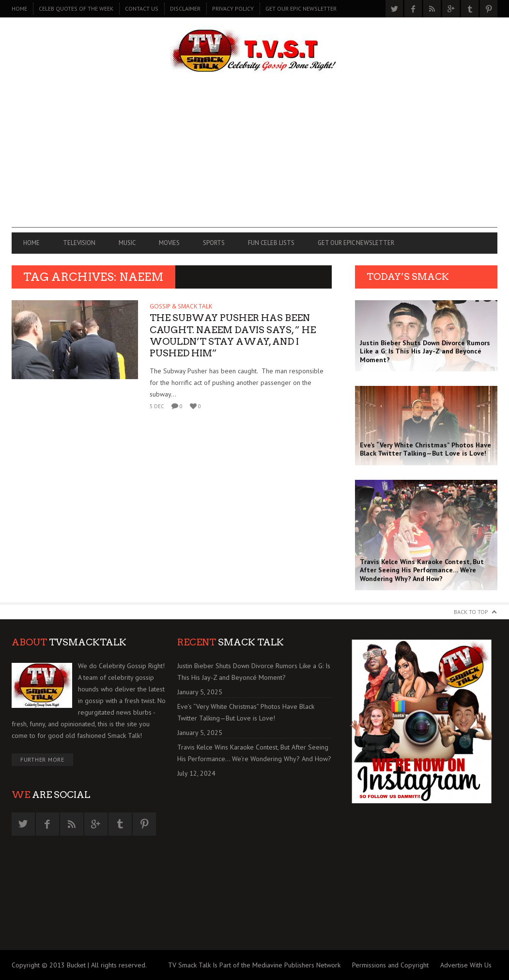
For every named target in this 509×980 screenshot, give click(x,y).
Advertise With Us (466, 965)
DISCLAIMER (185, 8)
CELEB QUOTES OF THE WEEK (76, 8)
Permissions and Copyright (390, 965)
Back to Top (471, 612)
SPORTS (214, 243)
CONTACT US (142, 8)
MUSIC (127, 243)
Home (19, 8)
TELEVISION (79, 243)
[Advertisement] (254, 160)
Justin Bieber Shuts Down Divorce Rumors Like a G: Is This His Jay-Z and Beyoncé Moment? (254, 672)
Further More (42, 759)
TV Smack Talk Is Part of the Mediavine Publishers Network (254, 965)
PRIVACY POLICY (233, 8)
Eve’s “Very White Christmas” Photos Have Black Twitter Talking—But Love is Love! (246, 712)
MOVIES (169, 243)
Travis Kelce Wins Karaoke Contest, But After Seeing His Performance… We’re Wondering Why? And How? (254, 753)
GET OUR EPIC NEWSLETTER (301, 8)
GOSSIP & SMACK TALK (181, 306)
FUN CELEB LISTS (271, 243)
